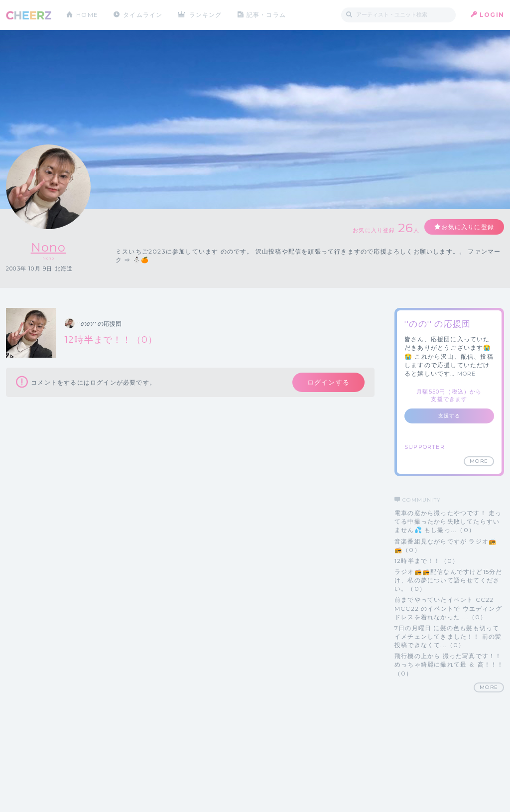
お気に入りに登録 (468, 227)
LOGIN (492, 15)
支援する (449, 416)
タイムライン (143, 15)
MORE (467, 374)
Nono (49, 247)
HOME (87, 15)
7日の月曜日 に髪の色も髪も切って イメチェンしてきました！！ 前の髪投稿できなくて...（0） (448, 636)
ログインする (328, 382)
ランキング (206, 15)
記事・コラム (266, 15)
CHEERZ (29, 15)
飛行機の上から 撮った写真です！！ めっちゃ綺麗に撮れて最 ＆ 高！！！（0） (449, 664)
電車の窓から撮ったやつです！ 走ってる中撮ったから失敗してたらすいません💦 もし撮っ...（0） (448, 521)
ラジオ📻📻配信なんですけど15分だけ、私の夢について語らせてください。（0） (448, 580)
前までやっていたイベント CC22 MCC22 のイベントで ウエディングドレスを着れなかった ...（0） (448, 608)
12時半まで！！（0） (427, 561)
